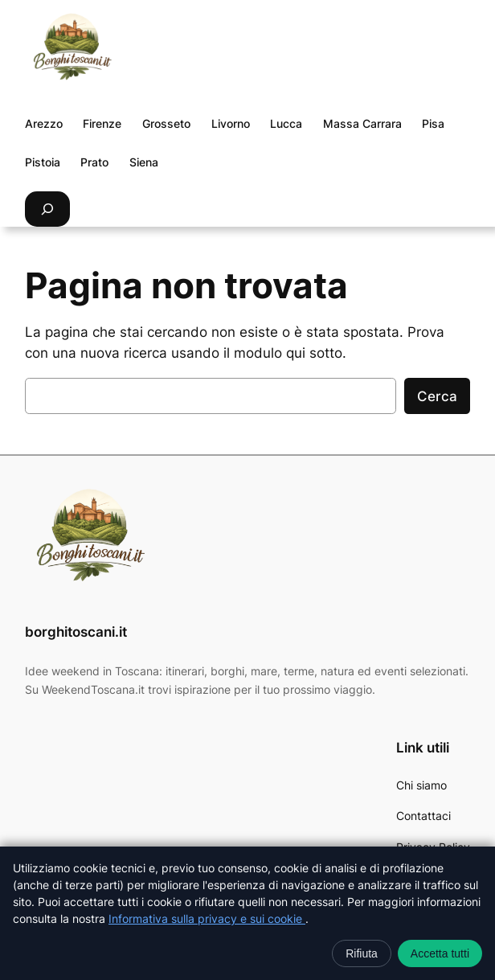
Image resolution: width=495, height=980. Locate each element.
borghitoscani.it (76, 632)
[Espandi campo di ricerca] (47, 209)
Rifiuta (362, 953)
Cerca (437, 396)
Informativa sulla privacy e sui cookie (207, 918)
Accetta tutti (440, 953)
